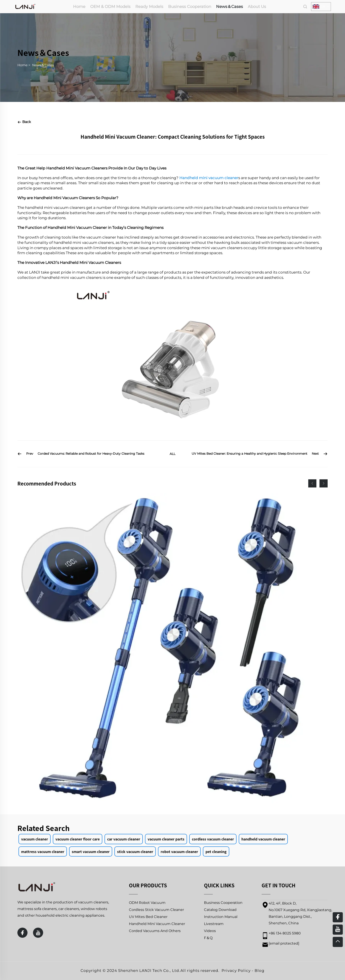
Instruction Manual (221, 917)
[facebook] (22, 933)
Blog (260, 971)
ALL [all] (172, 454)
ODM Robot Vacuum (147, 903)
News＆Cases (229, 7)
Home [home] (79, 7)
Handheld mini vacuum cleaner (209, 178)
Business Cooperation (190, 7)
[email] (284, 943)
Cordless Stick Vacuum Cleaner (156, 910)
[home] (25, 6)
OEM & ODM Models (110, 7)
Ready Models (149, 7)
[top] (338, 942)
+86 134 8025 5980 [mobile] (285, 933)
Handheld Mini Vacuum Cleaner (157, 924)
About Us (257, 7)
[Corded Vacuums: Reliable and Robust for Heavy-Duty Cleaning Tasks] (88, 454)
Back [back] (24, 122)
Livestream (214, 924)
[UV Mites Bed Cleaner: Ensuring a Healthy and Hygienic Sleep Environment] (257, 454)
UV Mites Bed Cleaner (148, 917)
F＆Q (208, 938)
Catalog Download (220, 910)
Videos (210, 931)
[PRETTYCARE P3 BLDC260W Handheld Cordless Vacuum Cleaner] (172, 648)
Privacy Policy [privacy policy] (236, 971)
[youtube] (38, 933)
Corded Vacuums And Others (155, 931)
